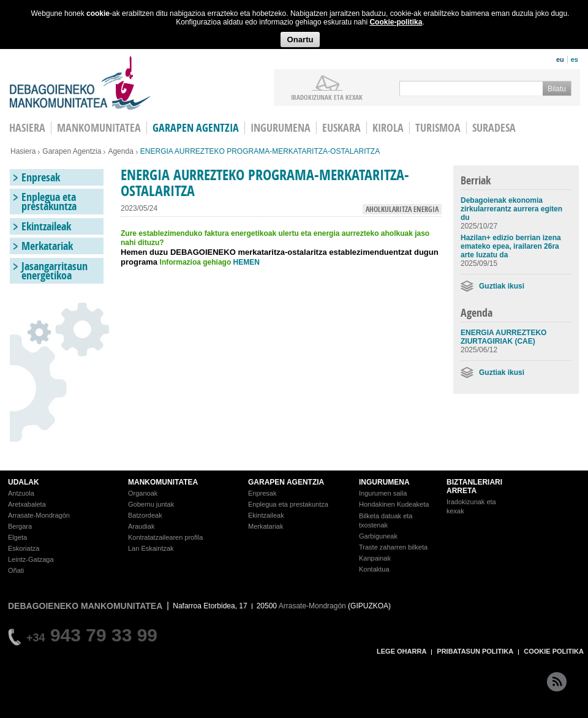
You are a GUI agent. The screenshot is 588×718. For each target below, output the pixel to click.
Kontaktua (374, 569)
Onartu (300, 40)
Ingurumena (281, 128)
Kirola (388, 128)
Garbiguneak (378, 536)
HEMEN (247, 262)
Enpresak (41, 177)
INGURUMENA (384, 482)
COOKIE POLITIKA (554, 651)
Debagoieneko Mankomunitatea (80, 83)
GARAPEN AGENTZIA (286, 482)
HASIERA (27, 128)
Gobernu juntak (151, 504)
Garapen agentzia (196, 128)
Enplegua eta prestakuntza (49, 202)
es (575, 59)
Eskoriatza (24, 548)
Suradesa (494, 128)
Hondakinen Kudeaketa (394, 504)
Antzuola (21, 493)
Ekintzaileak (46, 226)
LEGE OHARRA (401, 651)
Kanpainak (375, 558)
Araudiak (141, 526)
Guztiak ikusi (502, 286)
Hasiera (23, 151)
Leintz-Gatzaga (31, 559)
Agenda (120, 151)
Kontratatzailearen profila (165, 537)
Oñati (16, 570)
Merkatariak (47, 246)
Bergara (20, 526)
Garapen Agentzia (72, 151)
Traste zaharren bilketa (393, 547)
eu (560, 59)
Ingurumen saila (383, 493)
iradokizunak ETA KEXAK (327, 97)
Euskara (341, 128)
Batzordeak (145, 515)
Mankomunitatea (99, 128)
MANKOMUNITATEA (163, 482)
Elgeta (17, 537)
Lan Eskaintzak (151, 548)
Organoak (143, 493)
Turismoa (438, 128)
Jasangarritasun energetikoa (55, 271)
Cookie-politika (396, 22)
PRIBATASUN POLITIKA (475, 651)
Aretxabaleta (27, 504)
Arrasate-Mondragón (39, 515)
